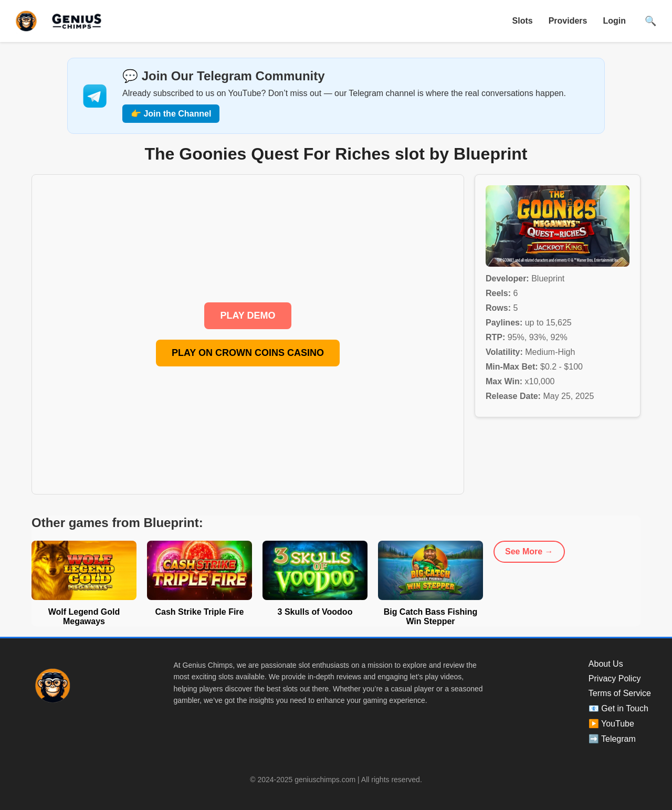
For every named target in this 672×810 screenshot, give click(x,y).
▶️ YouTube (611, 724)
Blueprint (548, 278)
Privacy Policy (615, 678)
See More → (529, 551)
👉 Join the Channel (171, 114)
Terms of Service (620, 693)
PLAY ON (248, 353)
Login (614, 21)
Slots (523, 21)
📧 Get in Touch (618, 708)
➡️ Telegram (612, 739)
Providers (568, 21)
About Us (606, 664)
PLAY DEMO (248, 315)
